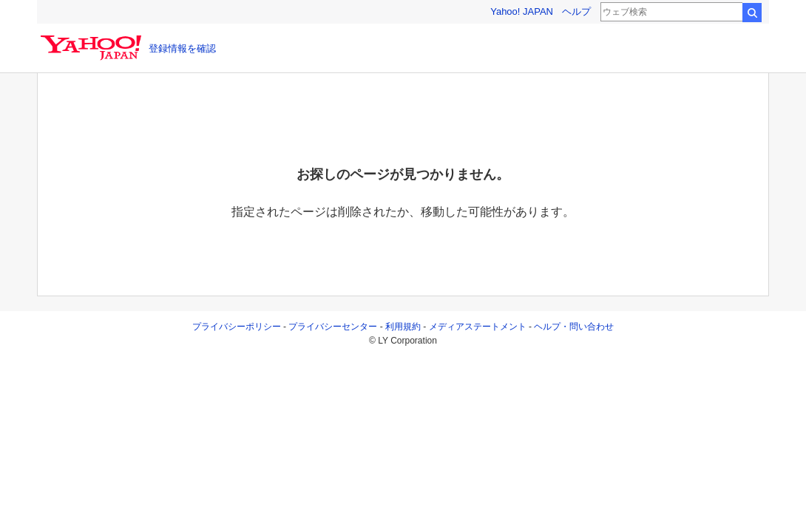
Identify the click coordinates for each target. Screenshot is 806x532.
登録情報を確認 (182, 48)
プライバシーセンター (333, 327)
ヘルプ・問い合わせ (574, 327)
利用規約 (403, 327)
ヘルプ (576, 11)
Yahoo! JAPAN (522, 11)
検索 (752, 13)
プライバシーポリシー (237, 327)
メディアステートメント (478, 327)
